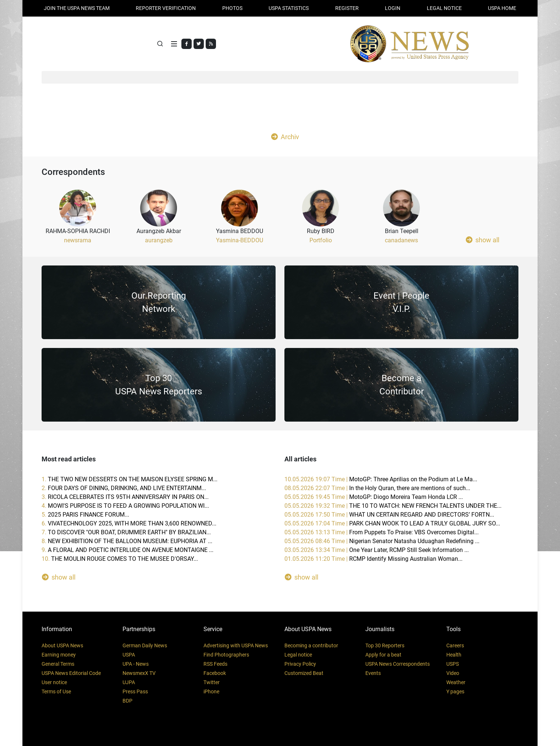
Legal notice (298, 655)
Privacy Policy (300, 664)
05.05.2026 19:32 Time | (393, 506)
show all (483, 240)
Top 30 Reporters (385, 645)
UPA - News (136, 664)
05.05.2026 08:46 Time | (382, 541)
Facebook (215, 673)
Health (454, 655)
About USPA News (62, 645)
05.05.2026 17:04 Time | (392, 523)
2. (124, 488)
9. (127, 550)
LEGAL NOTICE (444, 8)
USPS (453, 664)
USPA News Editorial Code (71, 673)
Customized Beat (304, 673)
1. (130, 479)
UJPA (129, 682)
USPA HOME (502, 8)
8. (127, 541)
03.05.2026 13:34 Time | (377, 550)
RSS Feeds (215, 664)
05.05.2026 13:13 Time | (382, 532)
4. (125, 506)
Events (373, 673)
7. (126, 532)
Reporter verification (166, 8)
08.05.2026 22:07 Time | (377, 488)
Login (393, 8)
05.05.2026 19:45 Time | (374, 497)
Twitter (212, 682)
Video (453, 673)
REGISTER (347, 8)
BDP (127, 701)
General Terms (58, 664)
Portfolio (321, 240)
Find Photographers (226, 655)
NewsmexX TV (139, 673)
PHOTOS (232, 8)
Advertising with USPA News (236, 645)
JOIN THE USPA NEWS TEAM (77, 8)
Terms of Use (56, 692)
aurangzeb (159, 240)
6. (129, 523)
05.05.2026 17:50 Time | (389, 515)
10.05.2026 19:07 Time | (381, 479)
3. (125, 497)
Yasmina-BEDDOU (240, 240)
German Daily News (145, 645)
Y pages (455, 692)
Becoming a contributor (311, 645)
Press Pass (135, 692)
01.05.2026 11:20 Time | (373, 559)
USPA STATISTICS (289, 8)
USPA (129, 655)
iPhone (211, 692)
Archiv (285, 137)
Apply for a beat (383, 655)
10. (120, 559)
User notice (54, 682)
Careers (455, 645)
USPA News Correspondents (398, 664)
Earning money (59, 655)
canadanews (401, 240)
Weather (456, 682)
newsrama (78, 240)
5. (85, 515)
